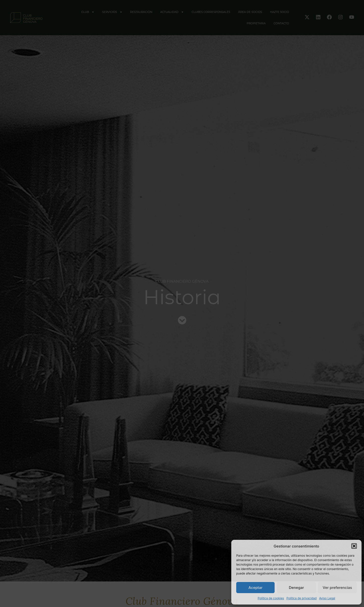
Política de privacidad (302, 598)
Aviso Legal (327, 598)
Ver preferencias (337, 588)
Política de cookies (271, 598)
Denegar (296, 588)
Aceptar (255, 588)
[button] (354, 546)
